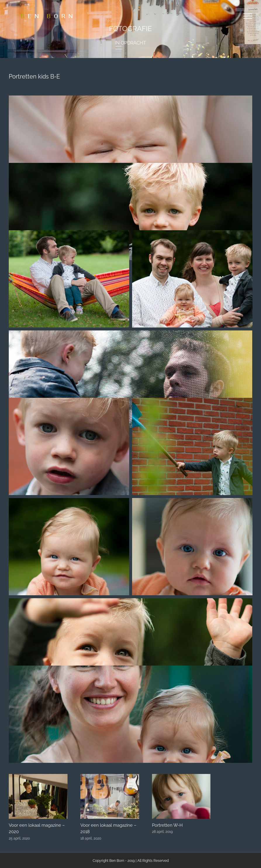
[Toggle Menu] (248, 16)
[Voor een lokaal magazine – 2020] (38, 777)
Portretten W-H (167, 825)
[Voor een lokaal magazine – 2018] (110, 777)
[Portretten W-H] (181, 777)
